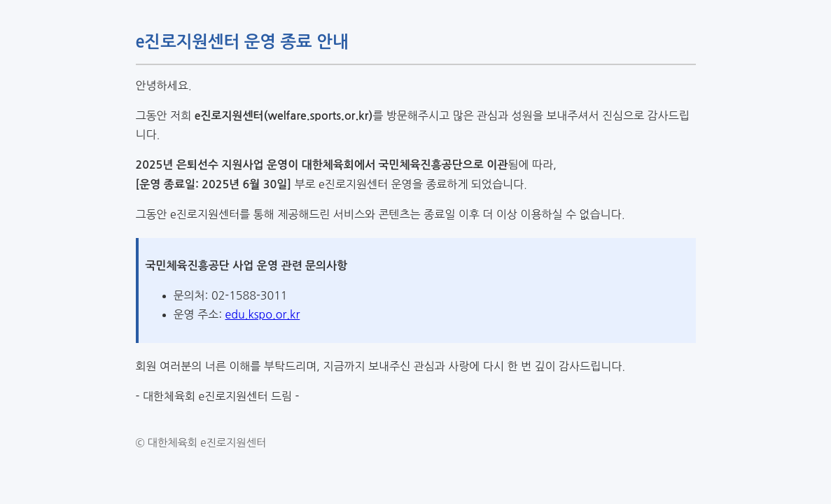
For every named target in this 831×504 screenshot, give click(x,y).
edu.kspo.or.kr (262, 314)
